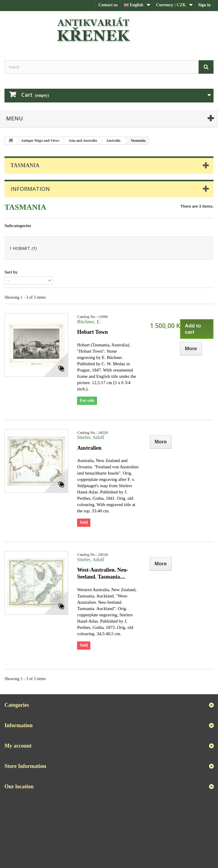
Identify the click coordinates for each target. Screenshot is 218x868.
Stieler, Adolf (91, 437)
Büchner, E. (89, 322)
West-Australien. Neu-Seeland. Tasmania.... (103, 573)
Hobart (25, 248)
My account (18, 746)
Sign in (204, 5)
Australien (89, 448)
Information (30, 189)
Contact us (108, 5)
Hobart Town (93, 332)
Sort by (11, 272)
